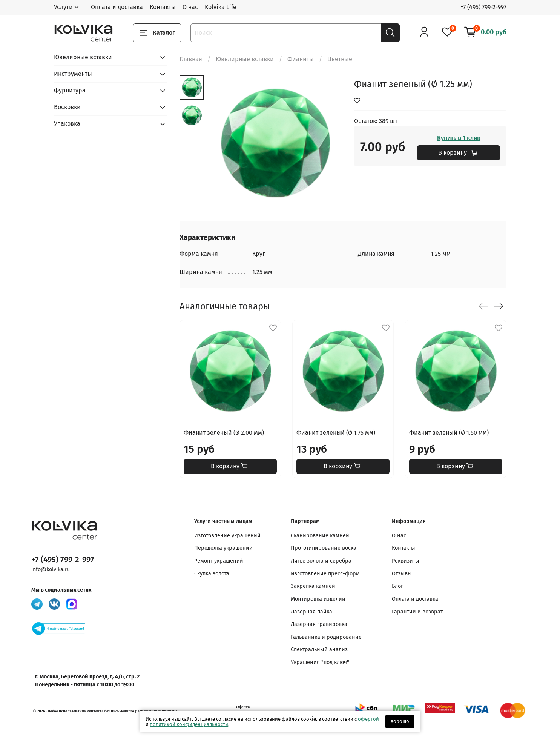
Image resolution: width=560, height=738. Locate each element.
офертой (368, 719)
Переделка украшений (223, 548)
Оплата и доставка (117, 7)
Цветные (340, 59)
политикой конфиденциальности (189, 724)
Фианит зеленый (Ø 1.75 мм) (336, 433)
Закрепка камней (313, 586)
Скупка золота (212, 574)
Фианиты (301, 59)
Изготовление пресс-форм (325, 574)
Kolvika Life (221, 7)
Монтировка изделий (318, 599)
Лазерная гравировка (319, 624)
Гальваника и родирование (326, 637)
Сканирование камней (320, 536)
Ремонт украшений (219, 561)
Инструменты (73, 74)
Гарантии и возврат (417, 612)
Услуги (63, 7)
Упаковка (67, 124)
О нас (190, 7)
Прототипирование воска (324, 548)
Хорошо (400, 721)
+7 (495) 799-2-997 (483, 7)
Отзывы (402, 574)
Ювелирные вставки (245, 59)
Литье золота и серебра (321, 561)
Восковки (67, 107)
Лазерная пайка (311, 612)
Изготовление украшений (227, 536)
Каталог (157, 33)
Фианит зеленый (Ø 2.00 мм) (224, 433)
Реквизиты (406, 561)
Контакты (163, 7)
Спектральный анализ (319, 650)
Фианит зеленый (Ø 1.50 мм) (449, 433)
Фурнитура (70, 90)
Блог (397, 586)
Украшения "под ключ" (320, 662)
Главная (191, 59)
